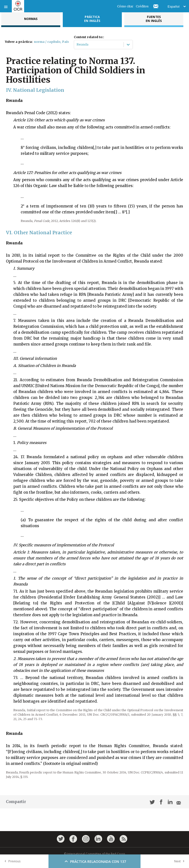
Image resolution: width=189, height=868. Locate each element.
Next (180, 861)
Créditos (142, 6)
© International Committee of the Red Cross (94, 854)
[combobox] (77, 45)
